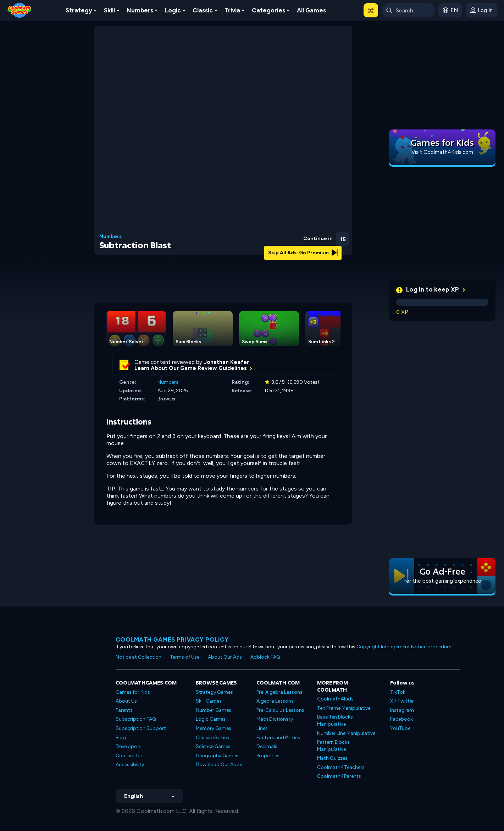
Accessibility (130, 764)
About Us (126, 701)
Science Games (213, 746)
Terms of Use (185, 657)
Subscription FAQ (136, 719)
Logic (173, 10)
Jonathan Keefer (226, 362)
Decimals (267, 746)
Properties (268, 756)
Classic (203, 10)
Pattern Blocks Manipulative (333, 746)
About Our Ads (225, 657)
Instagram (402, 710)
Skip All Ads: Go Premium (303, 253)
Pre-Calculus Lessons (280, 710)
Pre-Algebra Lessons (279, 692)
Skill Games (209, 701)
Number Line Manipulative (346, 733)
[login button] (481, 10)
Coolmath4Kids (335, 699)
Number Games (214, 710)
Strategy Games (214, 692)
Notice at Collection (139, 657)
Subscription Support (141, 728)
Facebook (401, 719)
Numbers (140, 10)
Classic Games (212, 738)
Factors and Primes (278, 738)
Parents (124, 710)
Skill (109, 10)
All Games (311, 10)
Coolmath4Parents (339, 776)
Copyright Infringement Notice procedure (404, 647)
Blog (121, 738)
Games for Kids (133, 692)
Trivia (232, 10)
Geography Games (217, 756)
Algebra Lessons (275, 701)
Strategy (79, 10)
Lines (262, 728)
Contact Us (129, 756)
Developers (128, 746)
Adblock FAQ (265, 657)
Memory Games (214, 728)
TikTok (398, 692)
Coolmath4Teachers (341, 767)
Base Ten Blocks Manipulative (335, 721)
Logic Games (211, 719)
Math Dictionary (275, 719)
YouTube (400, 728)
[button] (371, 10)
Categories (268, 10)
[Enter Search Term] (408, 10)
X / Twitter (402, 701)
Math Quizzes (332, 758)
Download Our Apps (219, 764)
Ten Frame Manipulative (344, 708)
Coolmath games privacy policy (172, 639)
